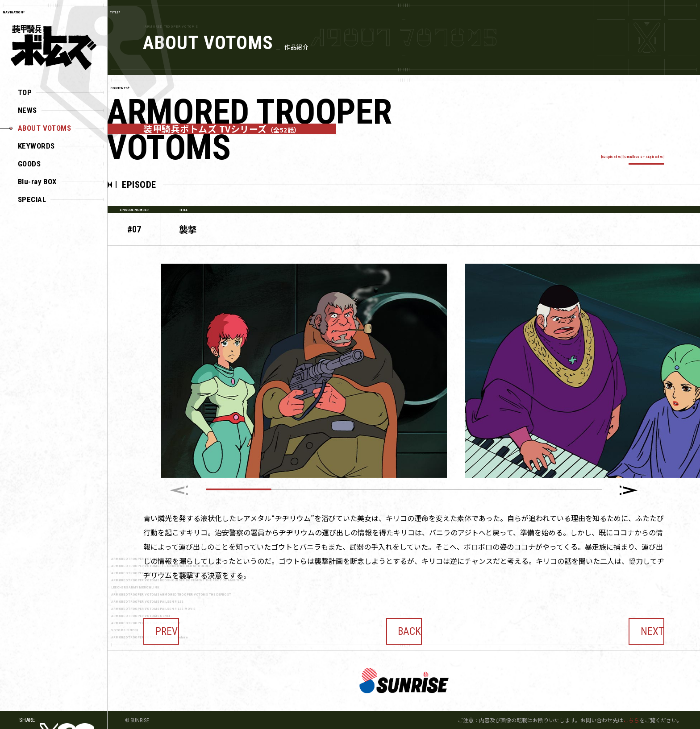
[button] (629, 490)
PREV (161, 625)
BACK (404, 625)
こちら (631, 720)
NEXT (646, 625)
